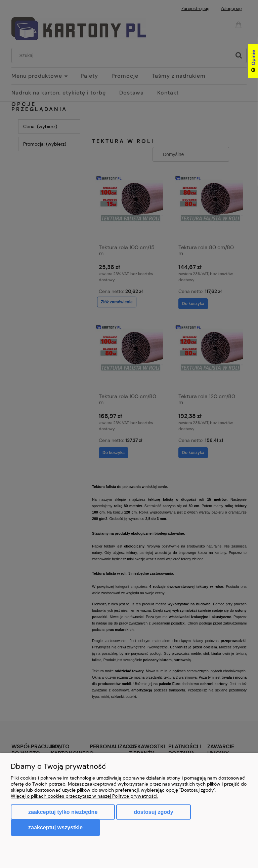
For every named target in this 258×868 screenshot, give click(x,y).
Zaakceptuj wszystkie (55, 827)
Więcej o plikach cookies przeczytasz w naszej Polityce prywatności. (84, 796)
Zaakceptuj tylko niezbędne (63, 812)
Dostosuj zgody (153, 812)
